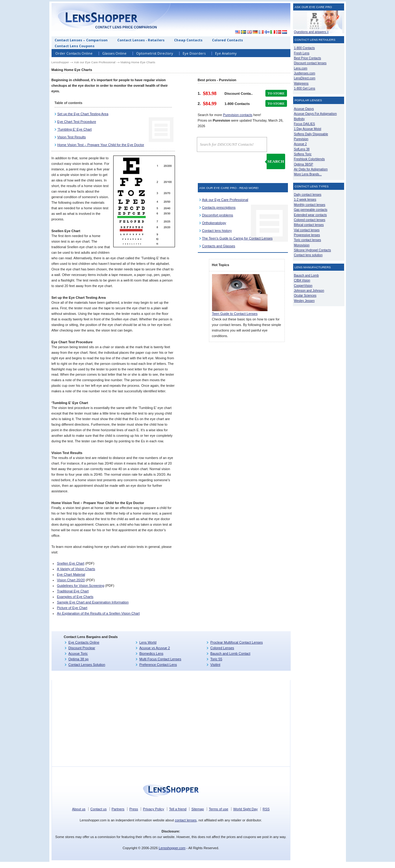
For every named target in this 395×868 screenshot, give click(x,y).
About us (79, 809)
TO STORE (276, 93)
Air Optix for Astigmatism (311, 169)
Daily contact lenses (308, 195)
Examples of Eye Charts (75, 597)
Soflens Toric (303, 154)
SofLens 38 (302, 149)
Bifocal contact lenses (309, 225)
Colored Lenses (222, 648)
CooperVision (303, 286)
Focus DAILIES (305, 124)
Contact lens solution (308, 255)
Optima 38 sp (79, 659)
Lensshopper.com (172, 848)
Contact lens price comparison (126, 27)
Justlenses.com (305, 73)
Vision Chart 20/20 (71, 580)
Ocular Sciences (305, 296)
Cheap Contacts (188, 40)
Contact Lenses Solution (87, 665)
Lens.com (301, 68)
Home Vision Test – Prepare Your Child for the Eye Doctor (101, 145)
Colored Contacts (227, 40)
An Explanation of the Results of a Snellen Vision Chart (98, 613)
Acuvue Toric (78, 653)
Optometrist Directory (155, 53)
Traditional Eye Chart (73, 591)
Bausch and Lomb (307, 275)
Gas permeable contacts (311, 210)
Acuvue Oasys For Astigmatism (316, 114)
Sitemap (197, 809)
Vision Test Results (72, 137)
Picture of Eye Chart (72, 608)
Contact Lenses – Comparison (81, 40)
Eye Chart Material (71, 574)
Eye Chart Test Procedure (77, 122)
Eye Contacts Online (84, 642)
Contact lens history (217, 231)
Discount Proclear (82, 648)
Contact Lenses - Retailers (141, 40)
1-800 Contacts (305, 48)
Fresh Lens (302, 53)
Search (276, 161)
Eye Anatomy (226, 53)
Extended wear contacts (311, 215)
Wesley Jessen (304, 301)
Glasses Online (114, 53)
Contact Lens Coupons (75, 46)
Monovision (302, 245)
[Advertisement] (319, 402)
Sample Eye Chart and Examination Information (93, 602)
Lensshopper (60, 62)
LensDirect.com (305, 78)
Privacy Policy (153, 809)
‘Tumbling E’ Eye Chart (75, 129)
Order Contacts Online (74, 53)
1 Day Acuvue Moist (308, 129)
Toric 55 (216, 659)
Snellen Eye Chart (71, 563)
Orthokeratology (214, 223)
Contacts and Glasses (219, 246)
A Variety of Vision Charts (76, 569)
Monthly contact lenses (310, 205)
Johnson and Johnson (309, 291)
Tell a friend (178, 809)
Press (134, 809)
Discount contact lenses (310, 63)
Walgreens (301, 83)
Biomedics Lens (152, 653)
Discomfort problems (218, 215)
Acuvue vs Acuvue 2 (155, 648)
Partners (118, 809)
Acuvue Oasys (304, 109)
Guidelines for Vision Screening (80, 586)
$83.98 (210, 93)
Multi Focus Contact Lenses (160, 659)
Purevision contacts (237, 115)
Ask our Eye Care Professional (95, 62)
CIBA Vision (302, 280)
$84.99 (210, 104)
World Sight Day (245, 809)
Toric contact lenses (308, 240)
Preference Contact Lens (158, 665)
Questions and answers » (312, 32)
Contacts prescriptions (219, 207)
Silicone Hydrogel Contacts (313, 250)
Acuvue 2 (301, 144)
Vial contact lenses (307, 230)
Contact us (99, 809)
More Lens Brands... (308, 174)
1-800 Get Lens (305, 88)
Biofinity (299, 119)
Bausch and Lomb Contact (231, 653)
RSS (266, 809)
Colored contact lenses (310, 220)
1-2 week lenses (305, 200)
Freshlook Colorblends (310, 159)
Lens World (148, 642)
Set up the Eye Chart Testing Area (83, 114)
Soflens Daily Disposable (311, 134)
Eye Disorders (194, 53)
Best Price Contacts (308, 58)
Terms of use (219, 809)
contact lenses (185, 820)
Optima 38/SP (304, 164)
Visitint (215, 665)
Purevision (301, 139)
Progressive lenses (307, 235)
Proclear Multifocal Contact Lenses (237, 642)
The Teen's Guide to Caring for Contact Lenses (237, 238)
